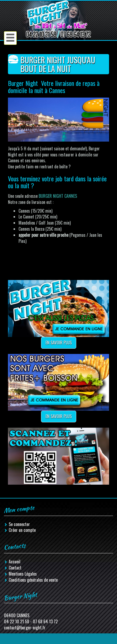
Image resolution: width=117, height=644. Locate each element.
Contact (15, 568)
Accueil (15, 562)
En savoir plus (59, 343)
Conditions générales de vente (33, 580)
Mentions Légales (23, 574)
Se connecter (19, 524)
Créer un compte (22, 530)
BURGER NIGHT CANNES (58, 196)
